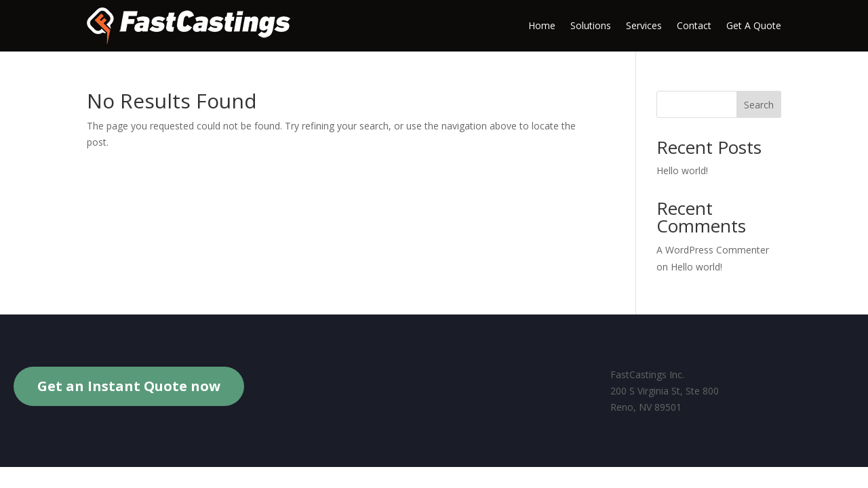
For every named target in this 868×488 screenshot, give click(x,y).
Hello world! (682, 170)
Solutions (591, 25)
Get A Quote (754, 25)
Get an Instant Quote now (129, 386)
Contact (694, 25)
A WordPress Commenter (713, 250)
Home (542, 25)
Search (759, 105)
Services (644, 25)
